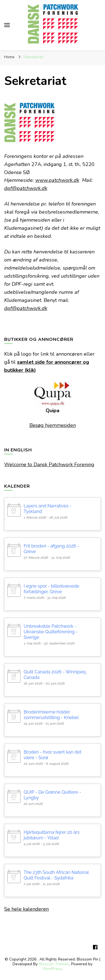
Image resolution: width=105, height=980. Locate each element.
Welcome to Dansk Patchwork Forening (49, 465)
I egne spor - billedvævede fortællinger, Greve (51, 589)
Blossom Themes (54, 964)
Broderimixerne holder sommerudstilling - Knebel (51, 715)
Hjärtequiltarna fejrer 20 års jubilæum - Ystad (52, 835)
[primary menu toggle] (7, 25)
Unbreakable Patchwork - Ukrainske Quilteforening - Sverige (51, 632)
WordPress (52, 969)
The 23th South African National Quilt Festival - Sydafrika (56, 875)
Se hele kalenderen (26, 909)
